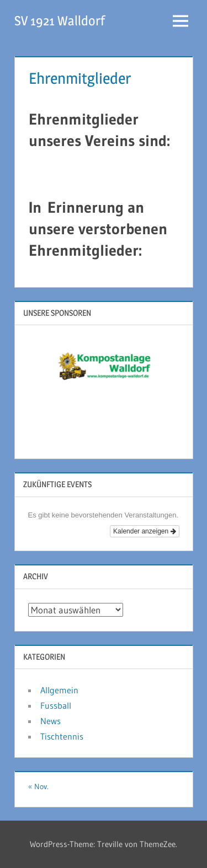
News (51, 721)
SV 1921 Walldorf (60, 21)
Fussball (56, 705)
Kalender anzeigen (144, 531)
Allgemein (59, 690)
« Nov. (38, 786)
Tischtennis (62, 736)
